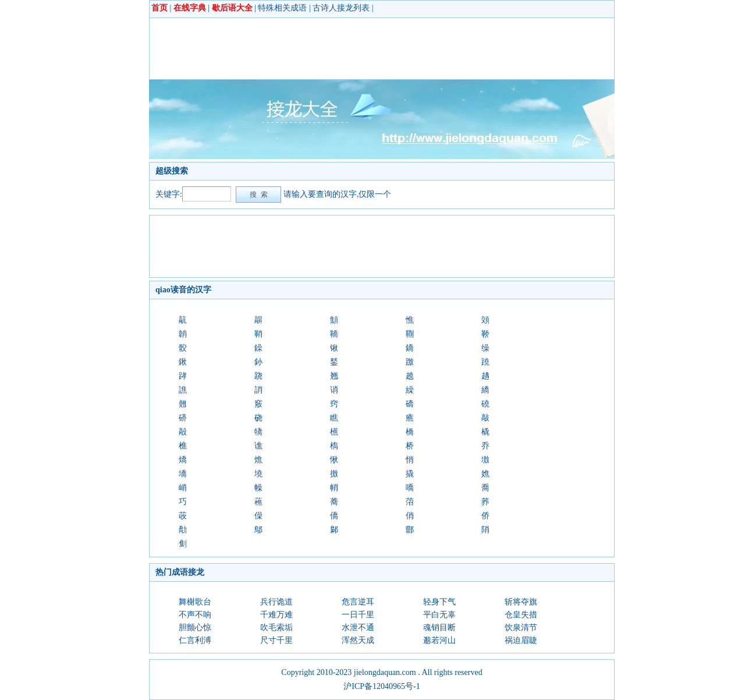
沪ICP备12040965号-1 (382, 686)
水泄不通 (358, 627)
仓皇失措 (521, 615)
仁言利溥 (195, 640)
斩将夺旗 (521, 602)
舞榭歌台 (195, 602)
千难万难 (276, 615)
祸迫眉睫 (521, 640)
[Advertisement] (367, 48)
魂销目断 (439, 627)
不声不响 (195, 615)
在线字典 (190, 8)
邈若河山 (439, 640)
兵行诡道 (276, 602)
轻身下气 (439, 602)
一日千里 (358, 615)
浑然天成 (358, 640)
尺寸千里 (276, 640)
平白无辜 (439, 615)
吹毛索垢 (276, 627)
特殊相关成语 (282, 8)
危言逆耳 (358, 602)
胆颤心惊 (195, 627)
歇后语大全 (232, 8)
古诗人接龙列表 (341, 8)
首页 (159, 8)
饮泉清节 (521, 627)
